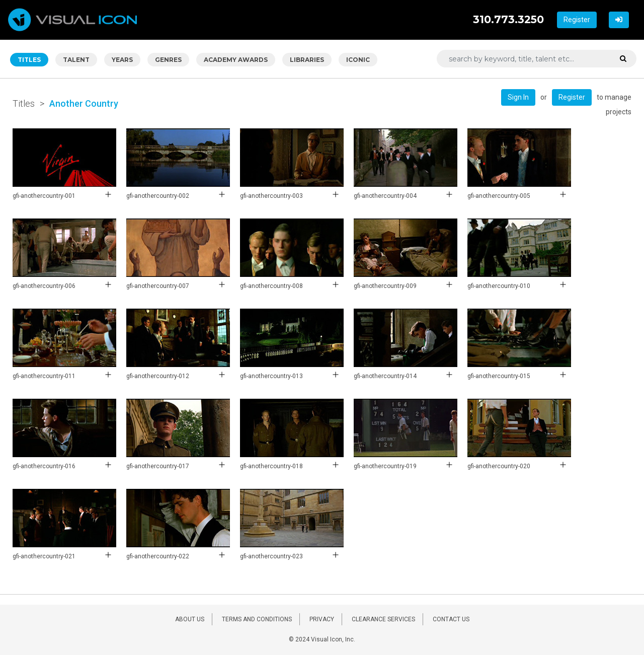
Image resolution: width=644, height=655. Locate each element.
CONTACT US (451, 619)
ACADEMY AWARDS (236, 60)
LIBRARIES (307, 60)
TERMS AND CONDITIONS (257, 619)
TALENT (76, 60)
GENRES (168, 60)
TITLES (29, 60)
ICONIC (358, 60)
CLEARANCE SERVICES (383, 619)
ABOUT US (190, 619)
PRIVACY (322, 619)
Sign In (518, 97)
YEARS (122, 60)
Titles (24, 103)
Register (577, 20)
